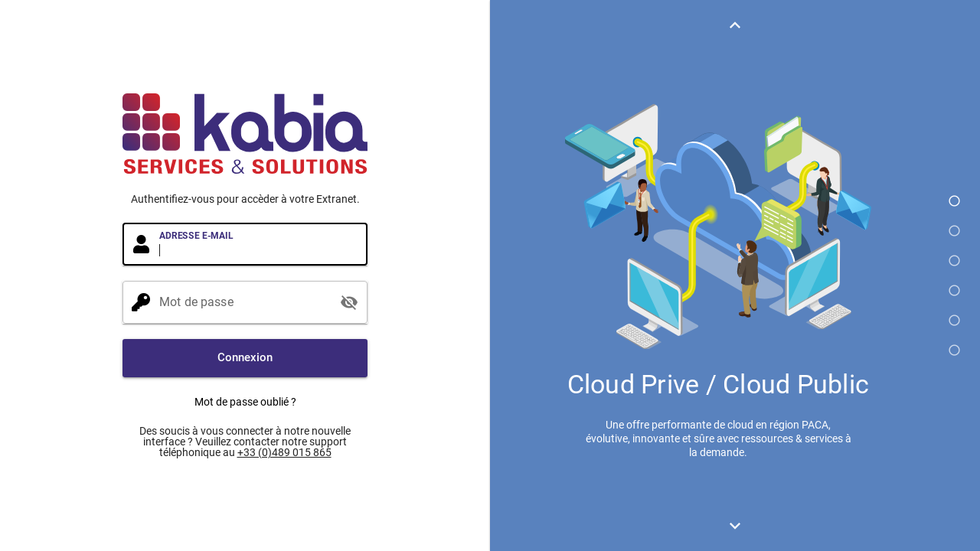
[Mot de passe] (245, 302)
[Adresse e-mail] (259, 244)
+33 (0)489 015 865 (284, 452)
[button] (245, 358)
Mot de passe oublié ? (245, 402)
